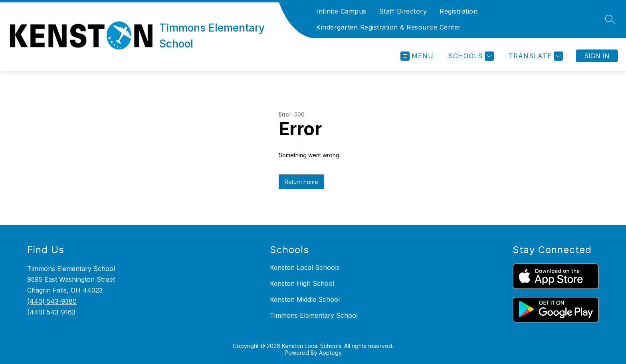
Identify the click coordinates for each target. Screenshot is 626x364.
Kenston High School (302, 283)
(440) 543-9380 (52, 301)
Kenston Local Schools (305, 267)
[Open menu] (417, 56)
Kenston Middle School (305, 299)
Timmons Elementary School (314, 315)
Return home (301, 182)
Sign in (597, 56)
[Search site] (610, 19)
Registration (459, 11)
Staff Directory (403, 11)
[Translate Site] (535, 56)
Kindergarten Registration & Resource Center (389, 27)
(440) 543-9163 (51, 312)
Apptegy (330, 353)
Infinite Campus (341, 11)
